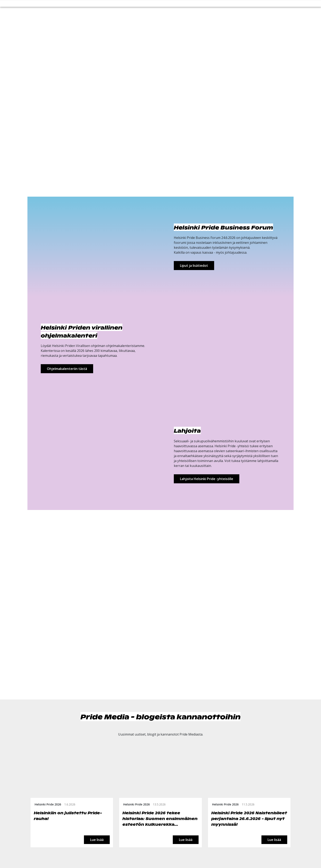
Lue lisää (97, 840)
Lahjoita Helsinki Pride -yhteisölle (207, 479)
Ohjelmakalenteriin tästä (67, 369)
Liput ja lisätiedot (194, 266)
